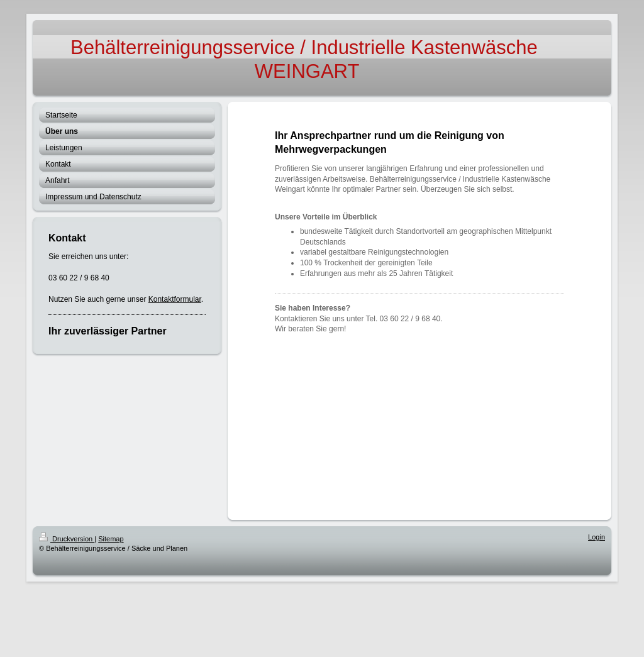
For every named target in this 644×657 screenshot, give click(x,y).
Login (597, 537)
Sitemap (111, 539)
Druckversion (67, 539)
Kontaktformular (175, 299)
